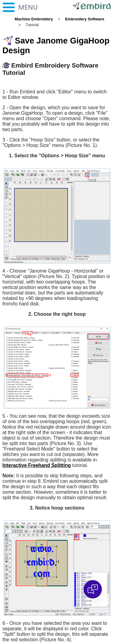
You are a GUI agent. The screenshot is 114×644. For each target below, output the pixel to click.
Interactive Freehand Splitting (37, 465)
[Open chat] (93, 589)
